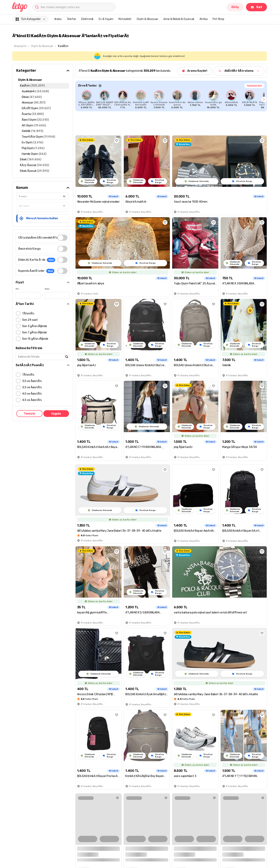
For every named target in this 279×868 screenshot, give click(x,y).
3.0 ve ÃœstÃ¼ (32, 381)
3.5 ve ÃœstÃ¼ (32, 387)
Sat (256, 7)
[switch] (62, 238)
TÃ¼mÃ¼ (28, 314)
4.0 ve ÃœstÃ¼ (32, 394)
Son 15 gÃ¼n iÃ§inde (35, 339)
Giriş (235, 7)
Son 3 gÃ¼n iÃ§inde (35, 326)
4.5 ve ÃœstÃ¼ (32, 400)
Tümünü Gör (254, 86)
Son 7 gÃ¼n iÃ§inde (35, 332)
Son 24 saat (30, 320)
